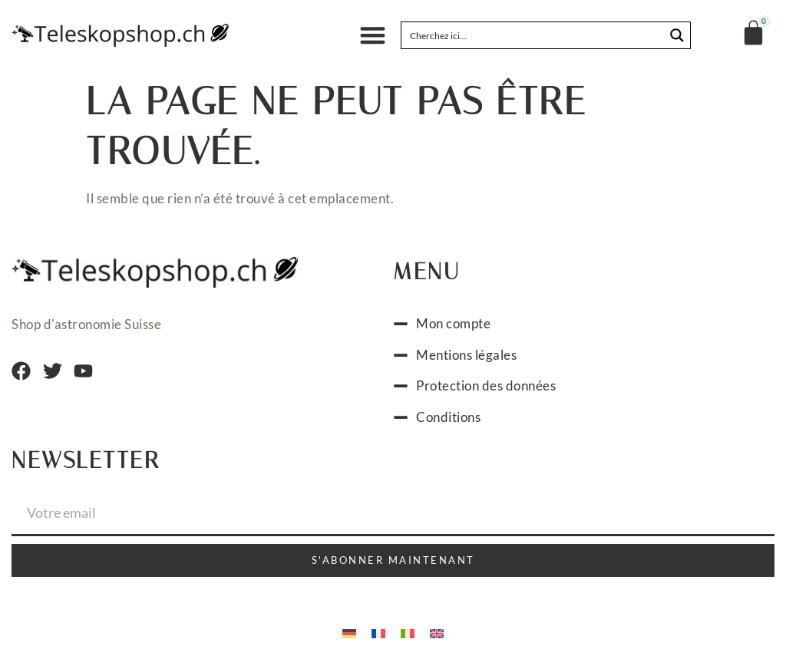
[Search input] (533, 35)
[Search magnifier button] (677, 35)
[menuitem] (349, 632)
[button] (373, 36)
